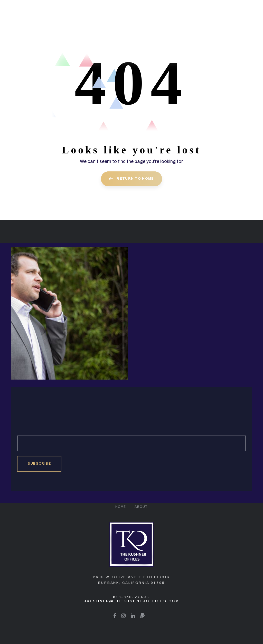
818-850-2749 (130, 597)
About (141, 507)
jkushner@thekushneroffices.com (131, 601)
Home (121, 507)
